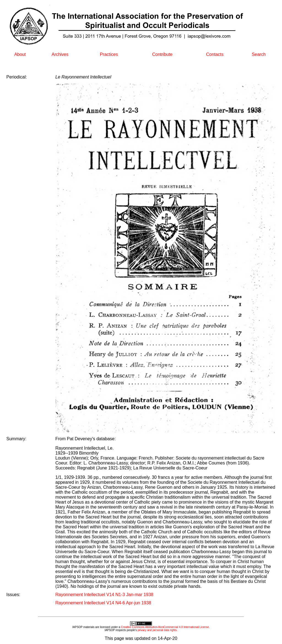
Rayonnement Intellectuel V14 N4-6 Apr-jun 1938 (103, 603)
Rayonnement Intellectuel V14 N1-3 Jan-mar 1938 (104, 595)
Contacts (215, 54)
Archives (60, 54)
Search (259, 54)
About (20, 54)
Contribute (162, 54)
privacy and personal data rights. (158, 630)
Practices (109, 54)
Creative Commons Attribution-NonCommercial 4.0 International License (165, 627)
